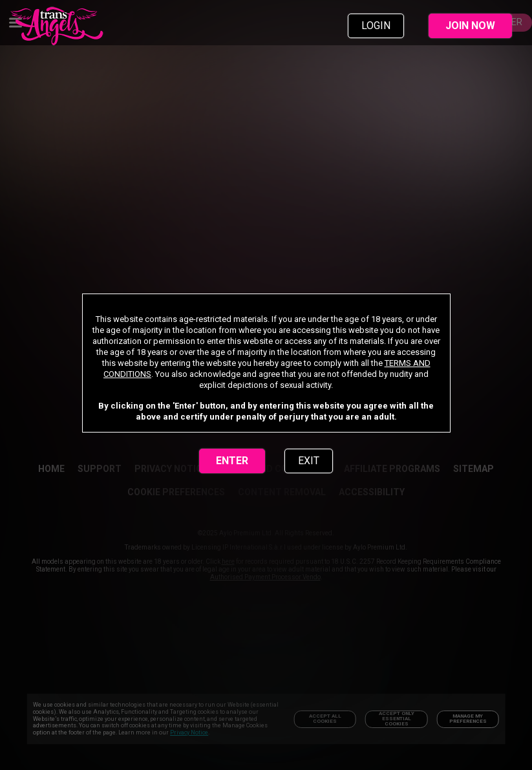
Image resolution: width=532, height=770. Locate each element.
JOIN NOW (470, 26)
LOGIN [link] (376, 26)
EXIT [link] (309, 461)
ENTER (232, 461)
